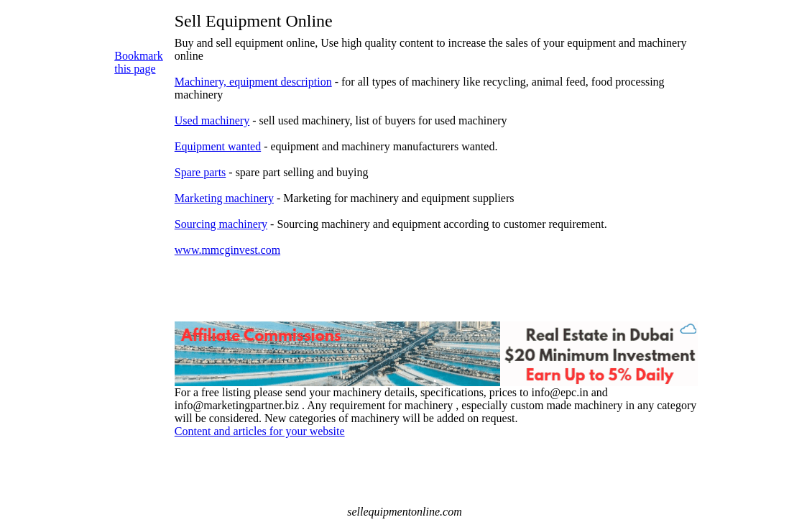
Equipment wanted (218, 146)
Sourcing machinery (221, 224)
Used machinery (212, 120)
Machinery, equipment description (253, 82)
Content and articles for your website (260, 431)
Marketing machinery (224, 198)
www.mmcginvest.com (227, 250)
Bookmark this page (139, 62)
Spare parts (200, 172)
